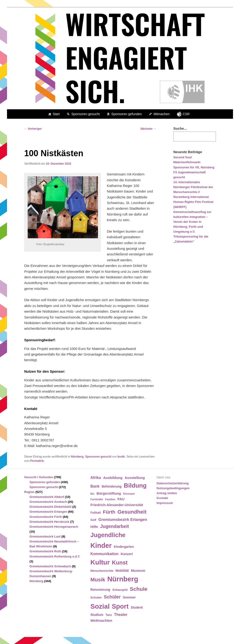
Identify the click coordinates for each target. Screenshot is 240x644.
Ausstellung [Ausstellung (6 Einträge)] (135, 478)
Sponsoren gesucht (85, 114)
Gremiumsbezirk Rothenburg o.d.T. (55, 556)
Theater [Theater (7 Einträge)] (121, 615)
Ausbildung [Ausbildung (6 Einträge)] (113, 478)
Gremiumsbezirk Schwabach (50, 566)
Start (56, 114)
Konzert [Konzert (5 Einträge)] (127, 554)
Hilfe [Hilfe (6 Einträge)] (94, 527)
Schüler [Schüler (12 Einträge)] (112, 597)
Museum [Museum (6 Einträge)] (138, 570)
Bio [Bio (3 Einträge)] (92, 494)
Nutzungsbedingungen (173, 488)
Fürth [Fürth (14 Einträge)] (109, 512)
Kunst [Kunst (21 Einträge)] (120, 563)
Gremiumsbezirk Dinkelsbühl (51, 507)
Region (29, 492)
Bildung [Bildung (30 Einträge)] (135, 485)
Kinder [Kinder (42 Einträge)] (101, 546)
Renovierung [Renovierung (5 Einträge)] (100, 590)
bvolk (121, 457)
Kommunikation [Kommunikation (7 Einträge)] (105, 554)
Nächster (148, 129)
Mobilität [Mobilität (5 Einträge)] (122, 571)
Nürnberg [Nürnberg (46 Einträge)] (123, 579)
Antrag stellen (167, 493)
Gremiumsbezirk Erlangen (48, 512)
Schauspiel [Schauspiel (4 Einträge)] (120, 590)
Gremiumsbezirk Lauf (45, 536)
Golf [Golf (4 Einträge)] (93, 520)
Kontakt (162, 498)
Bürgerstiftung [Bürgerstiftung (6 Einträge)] (109, 493)
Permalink (37, 461)
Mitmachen (161, 114)
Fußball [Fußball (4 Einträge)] (96, 513)
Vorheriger (33, 129)
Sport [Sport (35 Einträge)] (120, 606)
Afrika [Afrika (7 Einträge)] (96, 478)
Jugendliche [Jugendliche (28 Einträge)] (108, 535)
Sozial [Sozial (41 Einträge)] (100, 606)
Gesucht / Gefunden (39, 477)
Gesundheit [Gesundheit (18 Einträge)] (132, 512)
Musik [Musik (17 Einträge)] (98, 580)
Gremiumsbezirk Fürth (46, 517)
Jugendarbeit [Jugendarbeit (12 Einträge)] (114, 526)
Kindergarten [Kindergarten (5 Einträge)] (124, 547)
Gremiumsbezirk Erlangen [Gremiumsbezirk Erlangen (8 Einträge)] (123, 520)
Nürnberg (77, 457)
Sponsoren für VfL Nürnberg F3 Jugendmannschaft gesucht (194, 172)
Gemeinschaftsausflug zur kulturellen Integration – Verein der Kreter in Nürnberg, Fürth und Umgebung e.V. (193, 222)
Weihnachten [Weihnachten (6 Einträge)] (101, 620)
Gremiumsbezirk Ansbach (48, 502)
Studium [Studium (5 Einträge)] (97, 615)
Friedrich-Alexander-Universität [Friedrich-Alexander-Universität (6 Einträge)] (117, 505)
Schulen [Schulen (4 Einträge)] (96, 598)
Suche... (180, 128)
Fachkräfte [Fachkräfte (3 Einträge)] (97, 499)
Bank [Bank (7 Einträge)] (95, 486)
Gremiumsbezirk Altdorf (47, 497)
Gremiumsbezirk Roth (45, 551)
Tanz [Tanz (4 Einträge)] (109, 615)
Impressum (165, 503)
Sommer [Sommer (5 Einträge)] (129, 597)
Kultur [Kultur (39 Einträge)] (100, 562)
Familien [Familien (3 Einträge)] (110, 499)
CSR (186, 114)
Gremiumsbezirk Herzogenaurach (54, 527)
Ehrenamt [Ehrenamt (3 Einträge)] (129, 494)
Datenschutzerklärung (173, 483)
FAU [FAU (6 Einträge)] (121, 499)
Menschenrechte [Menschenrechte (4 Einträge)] (102, 571)
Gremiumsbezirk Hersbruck (49, 522)
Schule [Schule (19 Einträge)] (139, 589)
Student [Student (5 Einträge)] (137, 608)
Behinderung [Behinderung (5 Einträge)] (112, 487)
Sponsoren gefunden (127, 114)
